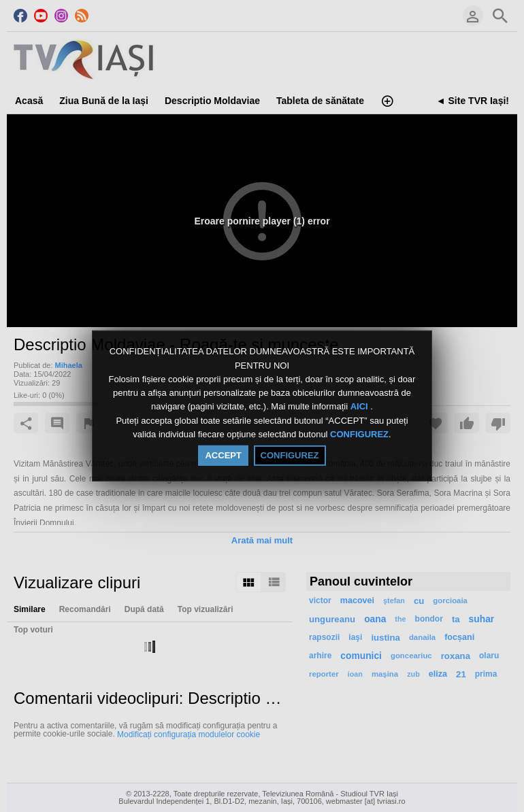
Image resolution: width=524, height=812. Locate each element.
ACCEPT (223, 455)
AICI (361, 407)
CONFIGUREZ (359, 434)
